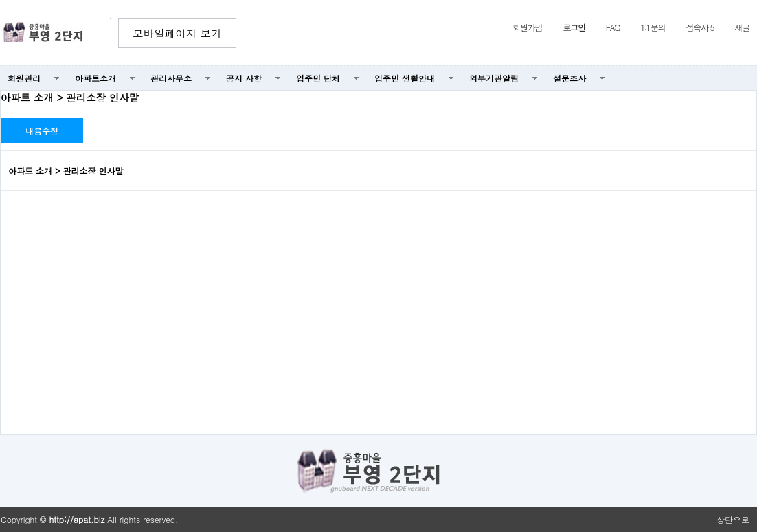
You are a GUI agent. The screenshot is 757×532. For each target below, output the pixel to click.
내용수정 (42, 131)
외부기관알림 (494, 78)
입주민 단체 (318, 78)
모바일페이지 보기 (177, 33)
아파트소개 (95, 78)
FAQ (613, 27)
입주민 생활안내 (405, 78)
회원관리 (24, 78)
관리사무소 (171, 78)
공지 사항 (244, 78)
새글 (742, 27)
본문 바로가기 (0, 0)
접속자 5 (700, 27)
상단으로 (733, 519)
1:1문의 (653, 27)
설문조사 (569, 78)
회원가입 (527, 27)
